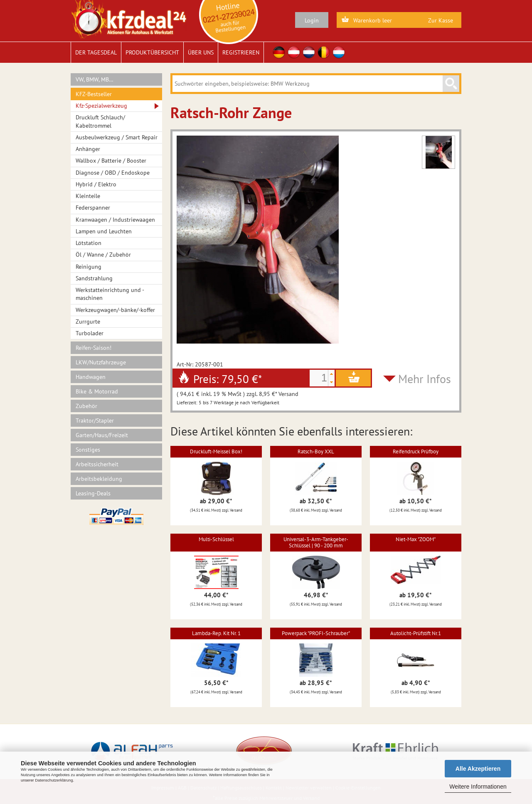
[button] (331, 374)
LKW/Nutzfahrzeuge (101, 362)
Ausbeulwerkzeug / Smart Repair (117, 137)
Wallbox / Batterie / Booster (111, 161)
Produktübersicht (152, 52)
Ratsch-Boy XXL (316, 451)
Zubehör (86, 406)
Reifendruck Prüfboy (416, 451)
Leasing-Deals (93, 493)
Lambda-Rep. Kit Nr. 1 (216, 633)
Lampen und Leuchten (104, 231)
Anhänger (88, 149)
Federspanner (93, 208)
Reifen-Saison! (94, 348)
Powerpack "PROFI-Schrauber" (316, 633)
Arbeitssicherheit (97, 464)
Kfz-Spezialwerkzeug (101, 106)
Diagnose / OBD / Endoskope (113, 173)
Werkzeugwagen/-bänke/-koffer (115, 310)
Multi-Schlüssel (216, 539)
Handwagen (91, 377)
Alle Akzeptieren (478, 769)
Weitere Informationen (478, 787)
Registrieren (241, 52)
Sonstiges (88, 450)
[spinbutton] (319, 378)
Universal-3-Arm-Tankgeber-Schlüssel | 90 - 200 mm (316, 542)
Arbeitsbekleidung (99, 479)
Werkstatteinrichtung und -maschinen (110, 294)
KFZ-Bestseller (94, 94)
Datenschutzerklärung (54, 780)
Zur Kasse (441, 20)
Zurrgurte (88, 322)
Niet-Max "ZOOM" (416, 539)
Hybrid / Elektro (96, 184)
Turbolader (90, 333)
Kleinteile (88, 196)
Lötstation (89, 243)
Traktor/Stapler (95, 421)
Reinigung (89, 267)
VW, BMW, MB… (95, 79)
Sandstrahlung (94, 278)
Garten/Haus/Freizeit (102, 435)
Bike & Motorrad (97, 391)
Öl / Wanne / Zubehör (103, 255)
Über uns (201, 52)
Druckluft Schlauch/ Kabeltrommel (100, 121)
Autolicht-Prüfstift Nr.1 (416, 633)
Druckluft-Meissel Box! (216, 451)
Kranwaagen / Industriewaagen (115, 220)
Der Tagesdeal (96, 52)
